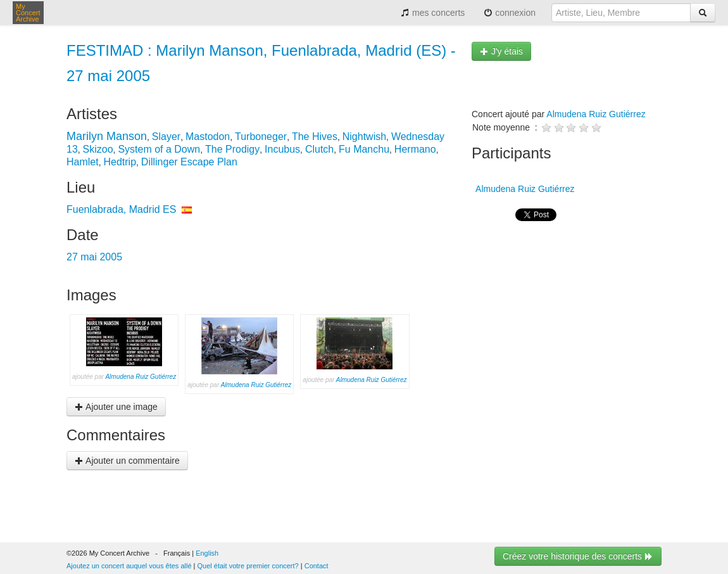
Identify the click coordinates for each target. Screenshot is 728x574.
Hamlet (83, 162)
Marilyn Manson (107, 136)
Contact (317, 566)
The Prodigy (232, 149)
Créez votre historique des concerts (578, 556)
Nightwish (364, 137)
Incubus (282, 149)
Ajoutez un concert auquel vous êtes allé (129, 566)
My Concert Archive (28, 13)
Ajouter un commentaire (127, 461)
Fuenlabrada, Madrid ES (121, 209)
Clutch (319, 149)
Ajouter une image (116, 407)
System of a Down (159, 149)
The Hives (315, 137)
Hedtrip (120, 162)
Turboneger (261, 137)
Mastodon (208, 137)
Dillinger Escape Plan (189, 162)
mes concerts (433, 13)
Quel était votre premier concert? (248, 566)
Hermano (415, 149)
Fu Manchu (364, 149)
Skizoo (98, 149)
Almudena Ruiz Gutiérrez (141, 377)
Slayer (166, 137)
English (207, 553)
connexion (510, 13)
